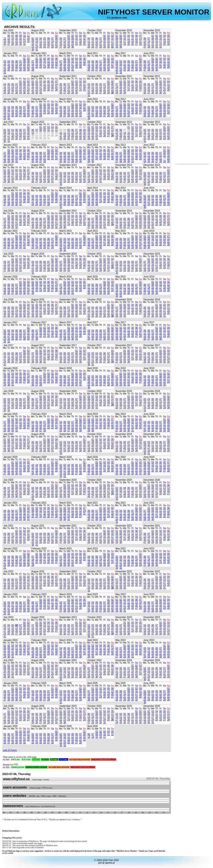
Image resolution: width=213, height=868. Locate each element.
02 (33, 38)
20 (9, 41)
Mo (5, 33)
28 (13, 44)
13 (9, 38)
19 (5, 41)
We (13, 33)
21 (13, 41)
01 (56, 36)
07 (13, 36)
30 (20, 44)
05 (45, 38)
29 (17, 44)
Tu (9, 33)
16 (20, 38)
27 (9, 44)
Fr (20, 33)
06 (9, 36)
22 (17, 41)
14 (13, 38)
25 (28, 41)
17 (24, 38)
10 (24, 36)
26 (5, 44)
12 (5, 38)
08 (17, 36)
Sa (24, 33)
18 (28, 38)
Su (28, 33)
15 (17, 38)
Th (17, 33)
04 (41, 38)
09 (20, 36)
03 (37, 38)
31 (24, 44)
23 (20, 41)
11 (28, 36)
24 (24, 41)
